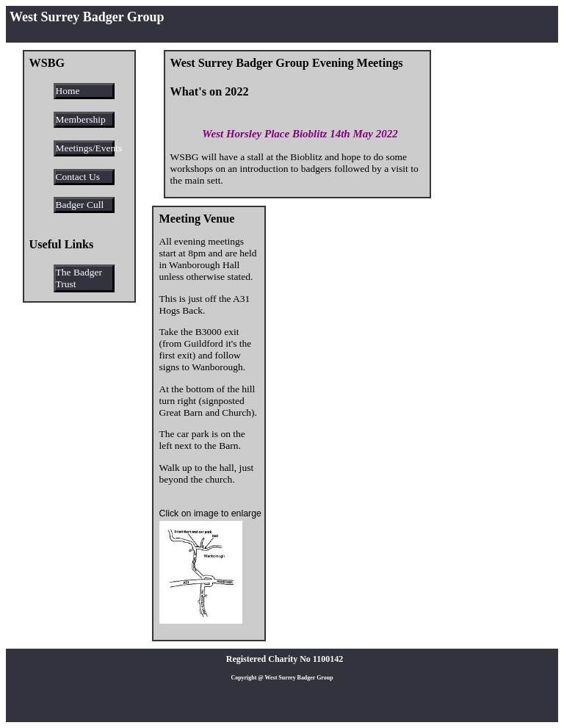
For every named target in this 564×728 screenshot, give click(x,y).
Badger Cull (80, 205)
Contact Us (78, 177)
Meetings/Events (85, 148)
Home (68, 91)
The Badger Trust (79, 278)
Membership (81, 119)
